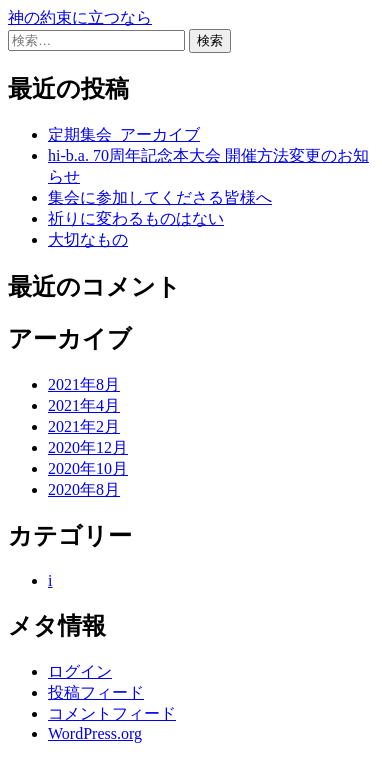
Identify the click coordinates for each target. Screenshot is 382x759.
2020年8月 (84, 489)
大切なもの (88, 239)
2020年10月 (88, 468)
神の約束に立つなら (80, 17)
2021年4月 (84, 405)
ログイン (80, 671)
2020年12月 (88, 447)
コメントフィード (112, 713)
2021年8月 (84, 384)
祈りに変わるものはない (136, 218)
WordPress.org (95, 733)
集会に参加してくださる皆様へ (160, 197)
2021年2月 (84, 426)
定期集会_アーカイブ (124, 134)
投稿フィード (96, 692)
